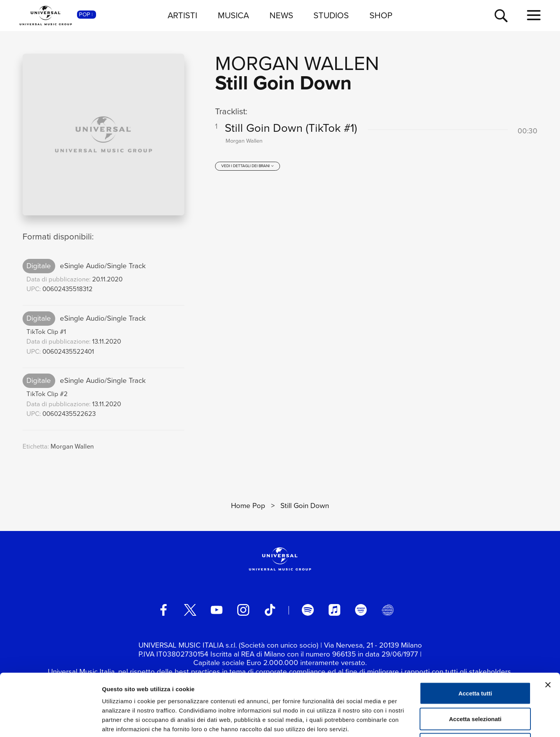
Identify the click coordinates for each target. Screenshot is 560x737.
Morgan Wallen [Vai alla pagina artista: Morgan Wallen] (297, 63)
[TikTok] (270, 610)
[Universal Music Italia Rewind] (387, 610)
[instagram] (243, 610)
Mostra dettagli (409, 722)
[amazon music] (361, 610)
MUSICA (233, 15)
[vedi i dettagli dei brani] (248, 166)
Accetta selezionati (475, 661)
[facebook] (163, 610)
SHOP (381, 15)
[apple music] (334, 610)
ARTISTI (182, 15)
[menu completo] (534, 16)
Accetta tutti (475, 635)
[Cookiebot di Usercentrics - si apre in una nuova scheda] (50, 722)
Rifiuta (475, 686)
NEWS (281, 15)
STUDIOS (331, 15)
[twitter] (190, 610)
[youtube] (217, 610)
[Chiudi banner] (548, 627)
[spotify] (308, 610)
